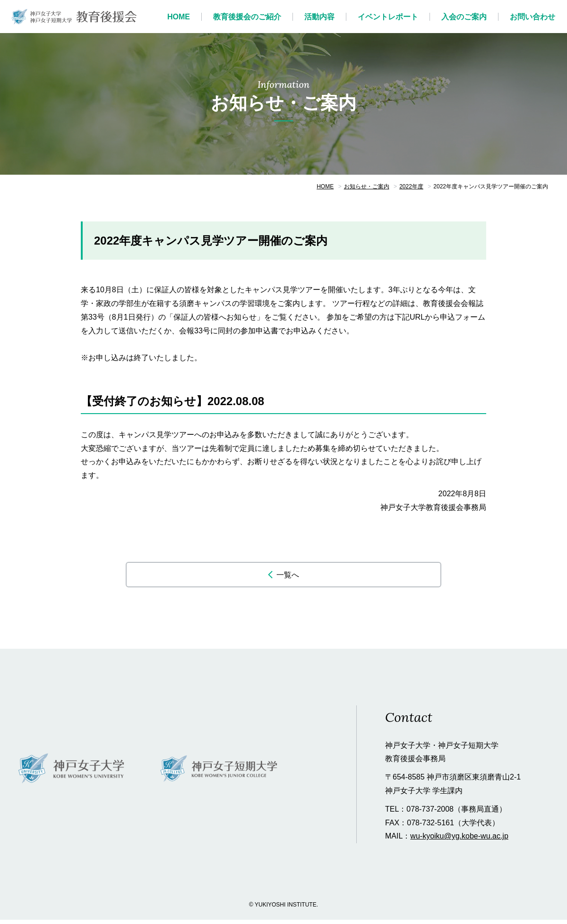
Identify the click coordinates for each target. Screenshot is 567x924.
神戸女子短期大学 (219, 773)
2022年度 (411, 186)
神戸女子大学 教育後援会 (74, 17)
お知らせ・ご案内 (367, 186)
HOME (325, 186)
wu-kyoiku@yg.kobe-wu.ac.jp (459, 841)
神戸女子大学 (72, 773)
